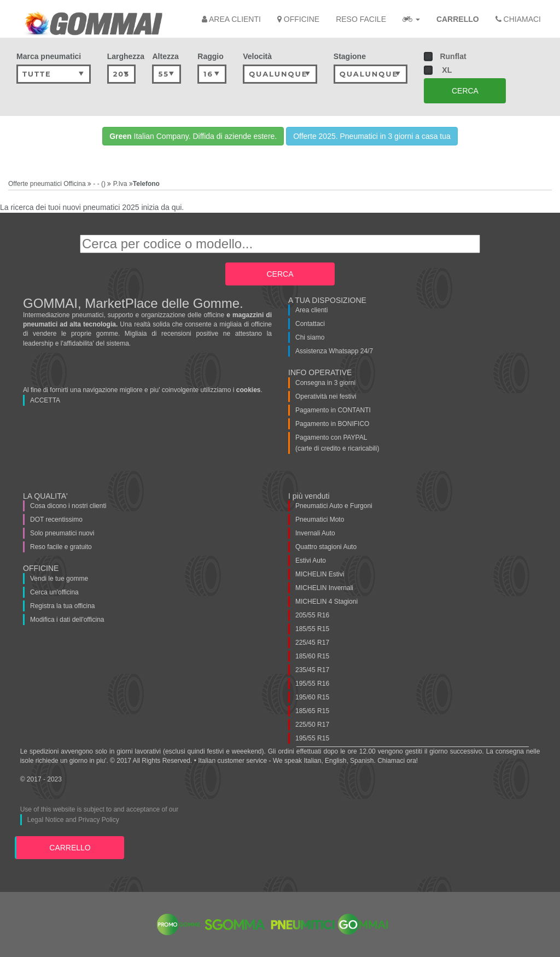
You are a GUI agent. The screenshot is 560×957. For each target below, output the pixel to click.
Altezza (165, 56)
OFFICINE (298, 19)
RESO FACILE (361, 19)
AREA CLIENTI (231, 19)
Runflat (447, 57)
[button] (411, 19)
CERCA (465, 91)
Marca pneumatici (49, 56)
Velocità (257, 56)
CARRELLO (70, 848)
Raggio (210, 56)
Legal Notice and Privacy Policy (73, 820)
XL (438, 70)
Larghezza (122, 56)
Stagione (350, 56)
